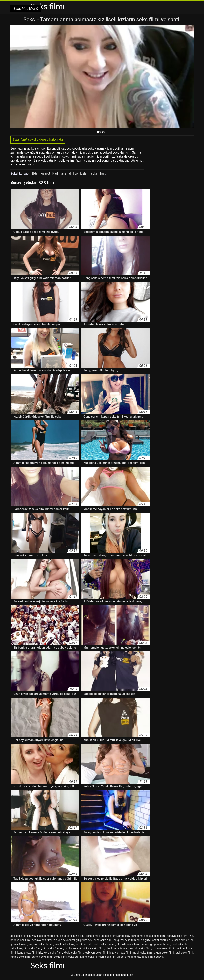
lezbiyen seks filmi (96, 953)
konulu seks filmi (141, 948)
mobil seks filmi (142, 953)
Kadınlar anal (62, 174)
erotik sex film (84, 944)
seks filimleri (96, 957)
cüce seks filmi (103, 940)
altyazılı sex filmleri (41, 936)
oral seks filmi (184, 953)
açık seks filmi (19, 936)
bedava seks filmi (155, 936)
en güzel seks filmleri (127, 940)
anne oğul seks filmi (85, 936)
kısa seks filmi (95, 948)
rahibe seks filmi (20, 957)
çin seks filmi (67, 940)
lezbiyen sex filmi (120, 953)
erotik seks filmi (64, 944)
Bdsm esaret (42, 174)
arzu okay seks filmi (131, 936)
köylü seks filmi (74, 953)
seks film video (114, 957)
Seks (29, 19)
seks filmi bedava (152, 957)
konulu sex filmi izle (30, 953)
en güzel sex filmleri (153, 940)
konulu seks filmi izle (166, 948)
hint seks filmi (32, 948)
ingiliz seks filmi (75, 948)
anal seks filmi (63, 936)
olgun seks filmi (164, 953)
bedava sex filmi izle (44, 940)
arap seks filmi (108, 936)
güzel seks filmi (180, 944)
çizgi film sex (84, 940)
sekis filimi (60, 957)
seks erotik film (77, 957)
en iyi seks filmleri (178, 940)
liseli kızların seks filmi (89, 174)
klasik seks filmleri (117, 948)
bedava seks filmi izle (180, 936)
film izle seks (125, 944)
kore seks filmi (53, 953)
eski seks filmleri (105, 944)
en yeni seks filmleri (41, 944)
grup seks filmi (159, 944)
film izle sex (141, 944)
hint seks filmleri (53, 948)
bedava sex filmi (20, 940)
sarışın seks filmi (42, 957)
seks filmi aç (133, 957)
